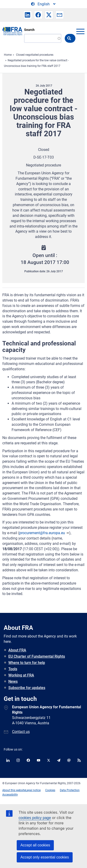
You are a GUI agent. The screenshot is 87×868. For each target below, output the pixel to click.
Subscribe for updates (27, 688)
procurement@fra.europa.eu (44, 533)
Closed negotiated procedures (35, 55)
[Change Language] (44, 4)
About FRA (17, 650)
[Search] (43, 38)
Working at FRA (21, 675)
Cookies (50, 790)
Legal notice (33, 790)
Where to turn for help (27, 663)
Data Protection (70, 790)
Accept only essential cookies (45, 857)
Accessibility (10, 795)
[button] (28, 15)
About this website (14, 790)
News (13, 681)
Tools (13, 669)
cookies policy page (35, 818)
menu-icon (80, 31)
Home (8, 55)
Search (29, 30)
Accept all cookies (35, 845)
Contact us (21, 732)
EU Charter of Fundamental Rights (37, 656)
